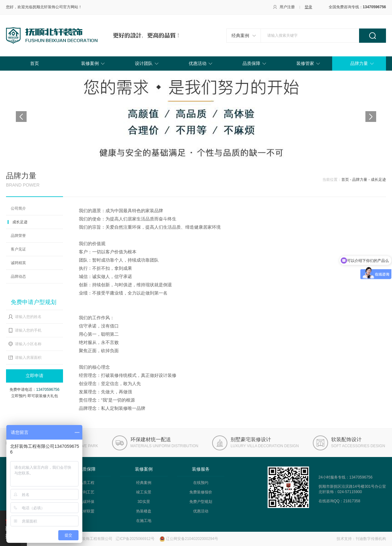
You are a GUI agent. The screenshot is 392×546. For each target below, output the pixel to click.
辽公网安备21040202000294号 (192, 539)
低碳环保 (87, 502)
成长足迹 (20, 222)
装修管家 (305, 63)
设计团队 (144, 63)
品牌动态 (18, 276)
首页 (35, 63)
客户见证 (18, 249)
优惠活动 (198, 63)
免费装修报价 (201, 492)
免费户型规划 (201, 502)
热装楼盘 (144, 511)
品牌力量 (359, 63)
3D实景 (144, 502)
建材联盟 (87, 511)
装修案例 (90, 63)
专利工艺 (87, 492)
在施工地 (144, 521)
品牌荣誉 (18, 236)
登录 (308, 7)
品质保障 (251, 63)
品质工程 (87, 483)
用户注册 (287, 7)
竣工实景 (144, 492)
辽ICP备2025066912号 (135, 539)
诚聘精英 (18, 263)
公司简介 (18, 208)
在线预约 (201, 483)
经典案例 (240, 35)
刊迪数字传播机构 (371, 539)
